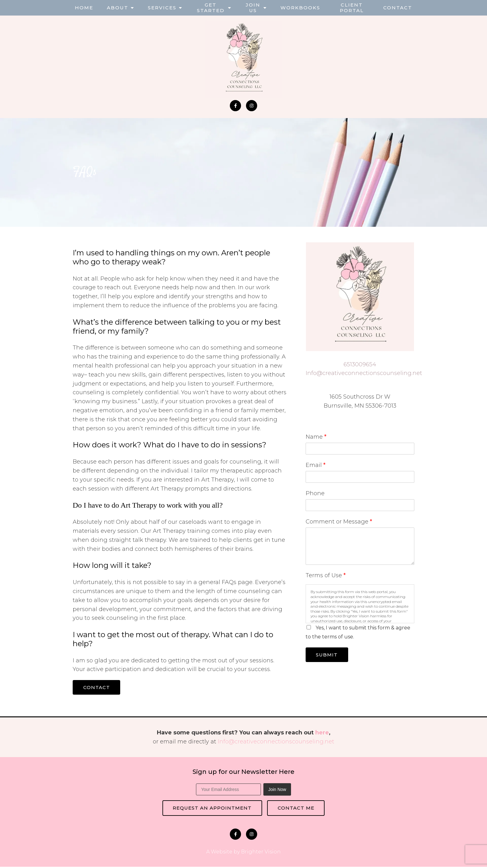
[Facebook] (235, 106)
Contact (398, 8)
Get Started (211, 8)
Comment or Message (339, 522)
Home (84, 8)
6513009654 (360, 364)
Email (316, 465)
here (322, 733)
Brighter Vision (261, 853)
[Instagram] (252, 106)
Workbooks (300, 8)
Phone (315, 493)
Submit (328, 655)
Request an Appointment (211, 809)
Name (316, 437)
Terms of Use (326, 575)
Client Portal (352, 8)
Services (162, 8)
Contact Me (297, 809)
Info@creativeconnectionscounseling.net (364, 373)
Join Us (253, 8)
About (118, 8)
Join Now (277, 790)
